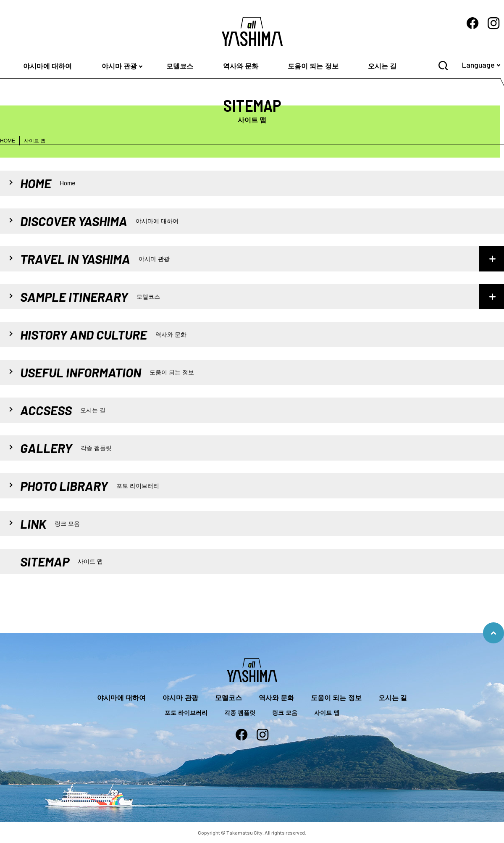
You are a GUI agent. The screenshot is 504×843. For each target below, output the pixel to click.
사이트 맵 (327, 713)
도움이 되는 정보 (313, 66)
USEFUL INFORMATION (107, 372)
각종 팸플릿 (240, 713)
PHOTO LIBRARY (90, 486)
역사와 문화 (241, 66)
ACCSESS (63, 410)
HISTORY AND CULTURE (103, 335)
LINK (50, 524)
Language (478, 65)
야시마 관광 (119, 66)
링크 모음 (285, 713)
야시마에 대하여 (47, 66)
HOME (8, 141)
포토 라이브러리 (186, 713)
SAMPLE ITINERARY (90, 297)
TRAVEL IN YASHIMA (95, 259)
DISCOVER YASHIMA (99, 221)
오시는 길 (382, 66)
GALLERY (66, 448)
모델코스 (180, 66)
